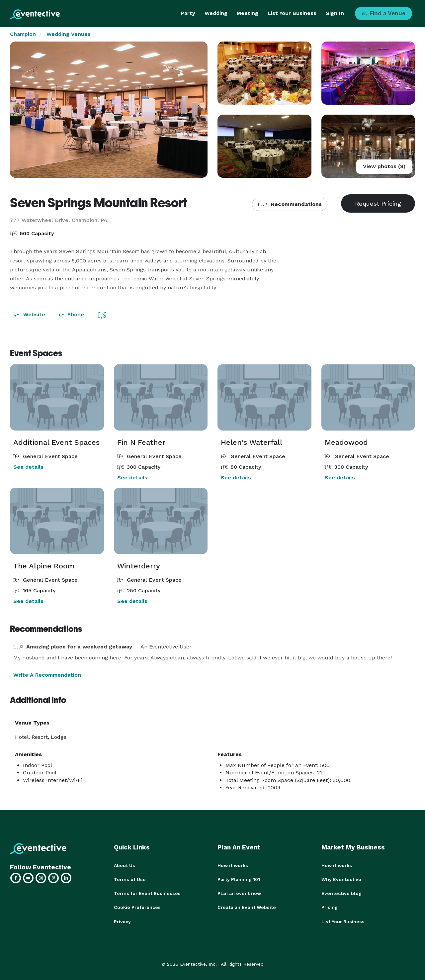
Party (188, 13)
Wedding (216, 13)
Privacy (122, 921)
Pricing (330, 907)
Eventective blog (341, 893)
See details (28, 467)
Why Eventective (341, 879)
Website (29, 314)
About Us (125, 865)
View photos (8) (384, 166)
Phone (71, 314)
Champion (23, 34)
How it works (233, 865)
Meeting (248, 13)
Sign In (335, 13)
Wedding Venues (69, 34)
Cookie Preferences (137, 907)
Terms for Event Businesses (147, 893)
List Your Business (292, 13)
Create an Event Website (247, 907)
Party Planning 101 (239, 879)
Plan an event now (239, 893)
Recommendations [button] (290, 204)
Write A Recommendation (47, 675)
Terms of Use (130, 879)
